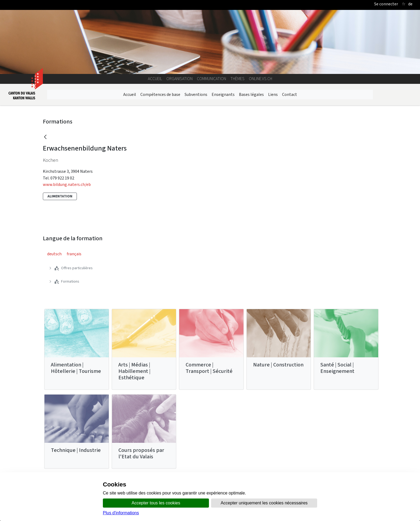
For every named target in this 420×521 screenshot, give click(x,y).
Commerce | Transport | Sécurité (209, 368)
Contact (290, 94)
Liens (273, 94)
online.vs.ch (260, 79)
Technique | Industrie (76, 450)
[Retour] (45, 137)
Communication (211, 79)
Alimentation (60, 196)
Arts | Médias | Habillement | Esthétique (134, 371)
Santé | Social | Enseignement (337, 368)
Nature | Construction (278, 365)
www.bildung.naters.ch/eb (67, 184)
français (74, 254)
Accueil (155, 79)
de (410, 4)
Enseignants (223, 94)
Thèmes (237, 79)
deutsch (54, 254)
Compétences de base (160, 94)
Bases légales (251, 94)
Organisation (179, 79)
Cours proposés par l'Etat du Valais (141, 453)
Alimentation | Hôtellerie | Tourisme (76, 368)
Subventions (196, 94)
